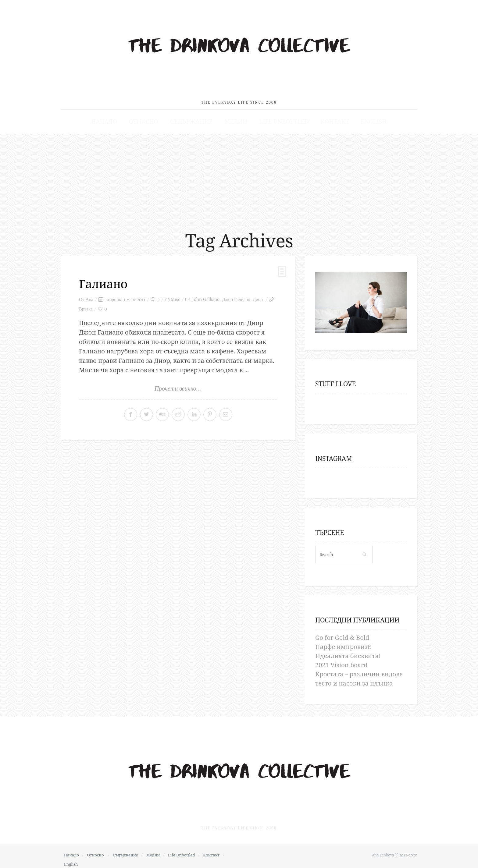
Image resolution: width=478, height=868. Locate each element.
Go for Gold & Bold (342, 634)
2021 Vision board (341, 662)
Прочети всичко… (178, 385)
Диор (258, 296)
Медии (236, 118)
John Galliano (206, 296)
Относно (152, 118)
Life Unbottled (280, 118)
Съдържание (195, 118)
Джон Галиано (236, 296)
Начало (116, 118)
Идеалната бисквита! (348, 652)
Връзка (86, 305)
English (362, 118)
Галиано (104, 280)
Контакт (326, 118)
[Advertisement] (239, 176)
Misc (175, 296)
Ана (89, 296)
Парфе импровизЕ (343, 643)
